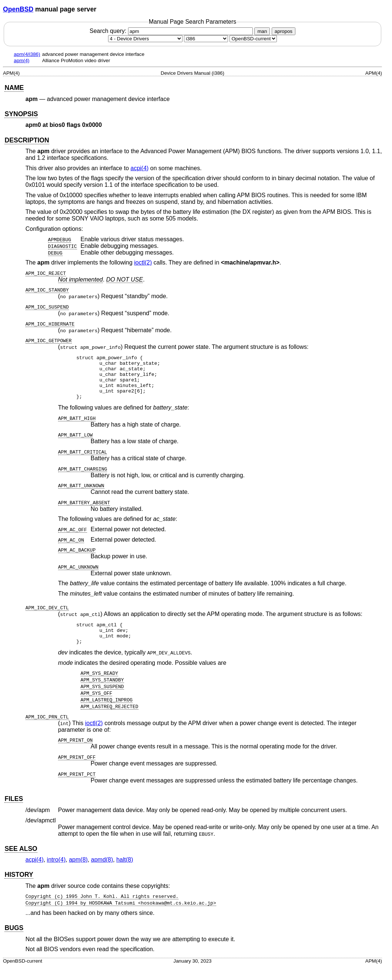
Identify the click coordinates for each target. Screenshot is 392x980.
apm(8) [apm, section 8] (78, 873)
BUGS (14, 941)
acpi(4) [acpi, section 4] (139, 168)
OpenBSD (18, 9)
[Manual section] (145, 39)
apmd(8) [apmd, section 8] (102, 873)
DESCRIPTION (27, 140)
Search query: (172, 31)
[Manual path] (253, 39)
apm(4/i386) (27, 54)
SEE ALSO (21, 862)
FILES (14, 812)
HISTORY (19, 888)
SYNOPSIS (21, 114)
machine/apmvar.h (250, 262)
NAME (14, 88)
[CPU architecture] (206, 39)
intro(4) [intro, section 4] (56, 873)
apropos (284, 31)
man (262, 31)
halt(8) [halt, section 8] (125, 873)
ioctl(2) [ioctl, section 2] (143, 262)
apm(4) (21, 60)
